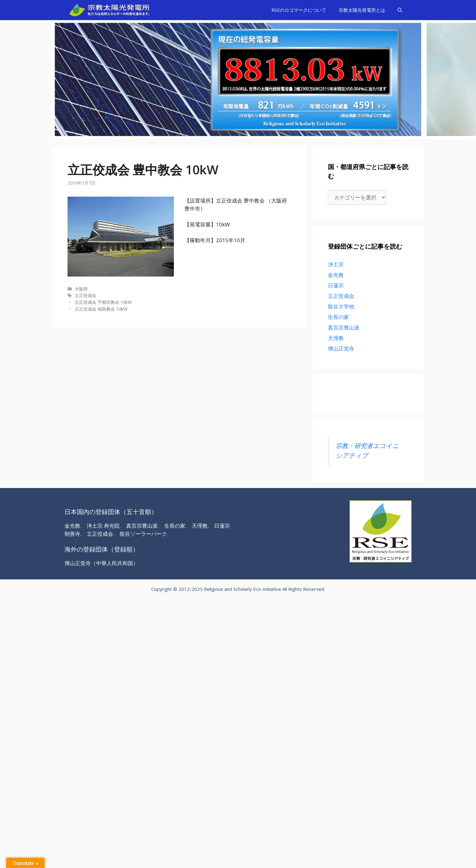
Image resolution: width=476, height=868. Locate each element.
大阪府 (81, 289)
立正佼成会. (101, 534)
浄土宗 (336, 264)
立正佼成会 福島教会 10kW (101, 309)
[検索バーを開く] (400, 10)
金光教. (73, 526)
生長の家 (338, 317)
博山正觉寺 (341, 349)
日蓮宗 (336, 285)
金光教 (336, 275)
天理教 (336, 338)
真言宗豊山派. (143, 526)
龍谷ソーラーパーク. (144, 534)
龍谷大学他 (341, 306)
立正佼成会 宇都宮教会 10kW (103, 302)
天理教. (200, 526)
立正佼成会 (86, 295)
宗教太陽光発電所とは (362, 10)
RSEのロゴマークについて (299, 10)
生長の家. (175, 526)
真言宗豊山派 (344, 327)
